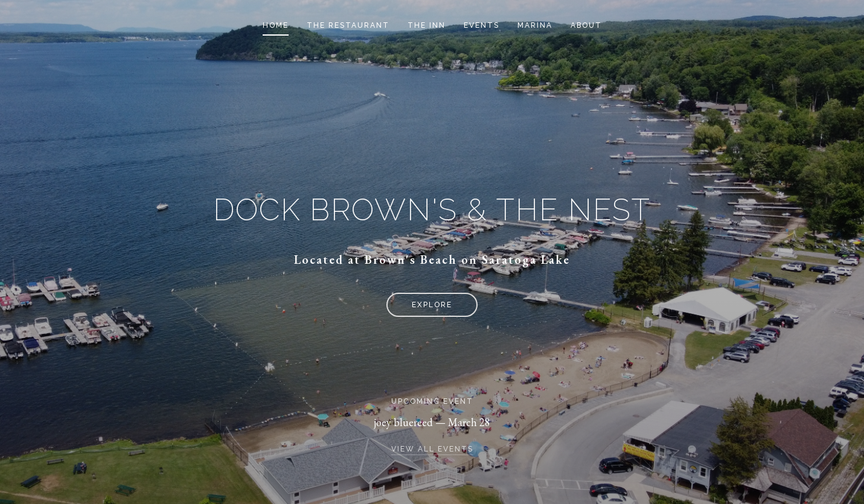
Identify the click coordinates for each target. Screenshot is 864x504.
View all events (432, 449)
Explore (432, 305)
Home (276, 25)
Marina (535, 25)
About (586, 25)
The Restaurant (348, 25)
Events (482, 25)
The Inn (427, 25)
